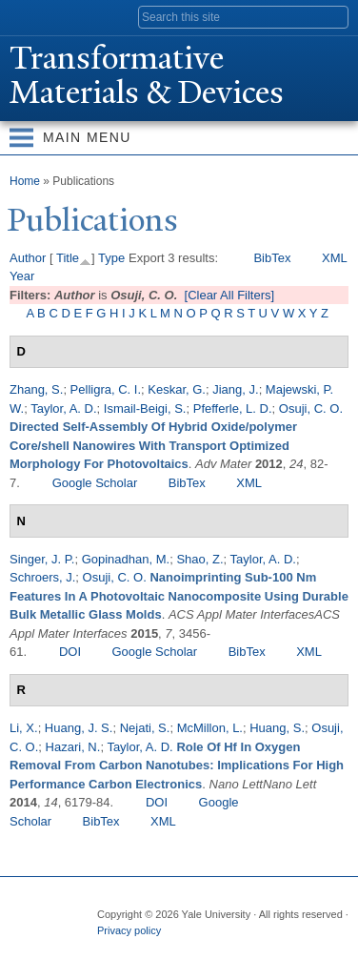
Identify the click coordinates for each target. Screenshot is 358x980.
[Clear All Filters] (230, 295)
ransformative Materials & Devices (147, 75)
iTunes (221, 949)
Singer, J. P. (42, 559)
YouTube (258, 949)
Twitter (147, 949)
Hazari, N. (73, 747)
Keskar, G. (177, 389)
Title (68, 258)
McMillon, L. (210, 728)
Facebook (109, 949)
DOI (70, 652)
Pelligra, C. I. (106, 389)
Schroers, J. (42, 577)
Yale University (32, 16)
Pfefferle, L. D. (233, 408)
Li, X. (24, 728)
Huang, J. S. (79, 728)
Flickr (184, 949)
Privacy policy (129, 930)
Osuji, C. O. (311, 408)
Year (22, 276)
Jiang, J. (235, 389)
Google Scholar (95, 483)
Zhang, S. (36, 389)
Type (111, 258)
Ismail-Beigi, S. (145, 408)
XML (335, 258)
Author (28, 258)
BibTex (272, 258)
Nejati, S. (145, 728)
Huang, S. (277, 728)
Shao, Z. (199, 559)
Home (25, 181)
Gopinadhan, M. (126, 559)
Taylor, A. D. (63, 408)
